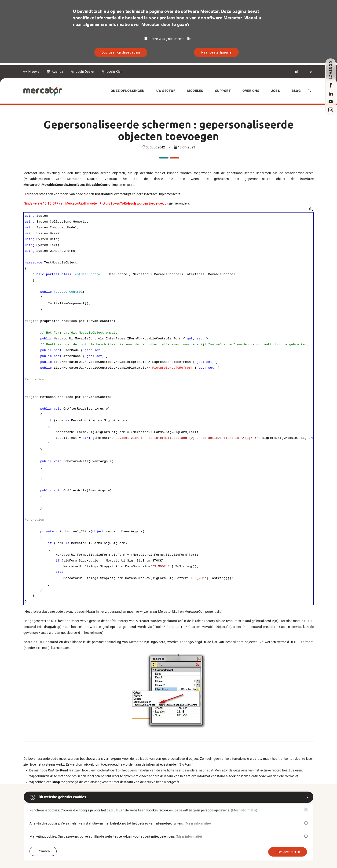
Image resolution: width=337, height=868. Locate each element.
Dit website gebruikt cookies (58, 797)
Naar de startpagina (216, 52)
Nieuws (34, 72)
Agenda (58, 72)
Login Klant (115, 72)
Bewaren (43, 851)
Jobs (275, 91)
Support (223, 91)
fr (282, 72)
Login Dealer (85, 72)
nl (297, 72)
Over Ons (251, 91)
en (312, 72)
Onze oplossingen (128, 91)
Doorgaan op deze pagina (121, 52)
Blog (296, 91)
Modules (195, 91)
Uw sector (166, 91)
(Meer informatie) (244, 810)
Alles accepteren (288, 852)
